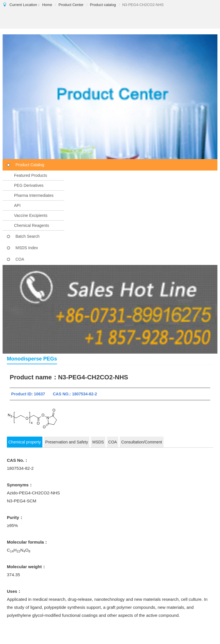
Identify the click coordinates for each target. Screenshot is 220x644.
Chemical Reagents (32, 225)
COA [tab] (113, 442)
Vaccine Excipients (31, 215)
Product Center (71, 5)
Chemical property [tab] (25, 442)
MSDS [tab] (98, 442)
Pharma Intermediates (34, 195)
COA (20, 259)
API (17, 205)
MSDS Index (27, 248)
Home (47, 5)
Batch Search (27, 236)
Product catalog (103, 5)
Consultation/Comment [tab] (142, 442)
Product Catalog (30, 165)
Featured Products (31, 175)
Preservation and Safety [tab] (67, 442)
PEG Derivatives (29, 185)
